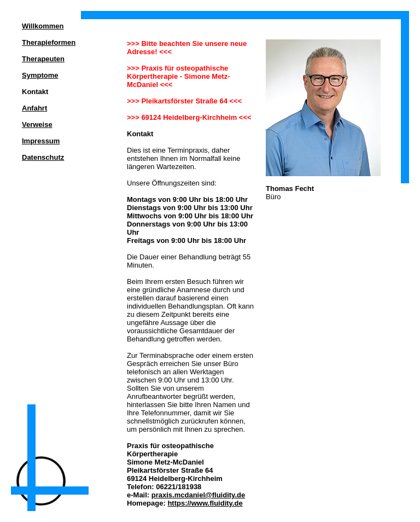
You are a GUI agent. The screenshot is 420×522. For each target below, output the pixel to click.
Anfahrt (34, 108)
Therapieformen (49, 42)
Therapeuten (43, 59)
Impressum (41, 141)
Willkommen (43, 26)
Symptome (40, 75)
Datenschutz (43, 157)
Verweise (37, 124)
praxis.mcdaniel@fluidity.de (198, 495)
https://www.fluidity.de (205, 503)
